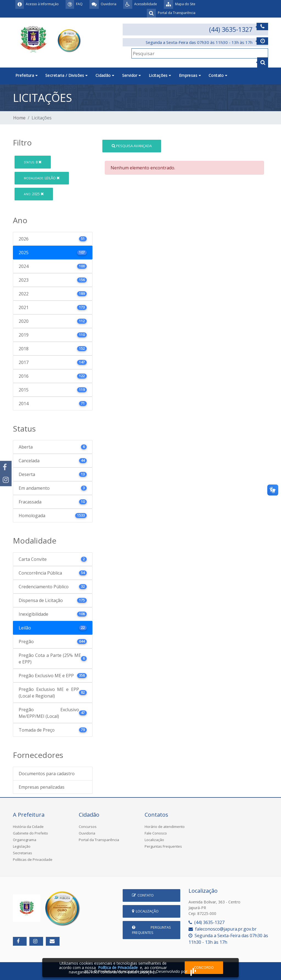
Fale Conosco (156, 833)
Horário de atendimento (165, 827)
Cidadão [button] (105, 75)
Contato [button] (218, 75)
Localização (154, 840)
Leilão (42, 178)
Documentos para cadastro (47, 774)
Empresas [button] (190, 75)
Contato (143, 895)
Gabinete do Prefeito (30, 833)
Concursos (88, 827)
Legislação (22, 846)
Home (19, 118)
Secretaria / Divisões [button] (67, 75)
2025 (34, 194)
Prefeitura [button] (26, 75)
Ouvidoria (87, 833)
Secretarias (23, 853)
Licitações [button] (160, 75)
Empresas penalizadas (42, 787)
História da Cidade (28, 827)
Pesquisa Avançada (132, 146)
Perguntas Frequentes (163, 846)
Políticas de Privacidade (33, 859)
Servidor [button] (132, 75)
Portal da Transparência (99, 840)
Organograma (25, 840)
